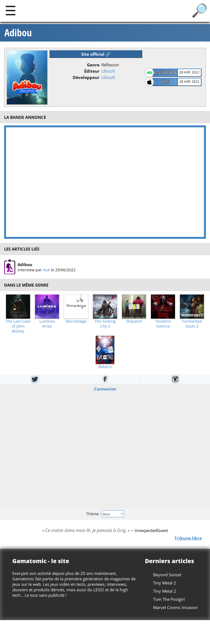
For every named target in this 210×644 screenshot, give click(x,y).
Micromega (76, 321)
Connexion (105, 389)
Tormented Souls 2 (192, 324)
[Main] (11, 10)
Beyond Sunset (167, 575)
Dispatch (134, 321)
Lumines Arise (47, 324)
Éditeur (92, 71)
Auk (46, 270)
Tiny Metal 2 (165, 583)
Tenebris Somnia (163, 324)
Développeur (86, 77)
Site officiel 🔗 (96, 54)
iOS (165, 82)
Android (165, 72)
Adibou (18, 33)
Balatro (105, 367)
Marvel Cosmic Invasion (175, 607)
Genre (93, 65)
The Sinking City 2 (105, 324)
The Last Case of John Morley (18, 326)
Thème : (105, 514)
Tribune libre (188, 538)
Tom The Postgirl (169, 599)
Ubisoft (108, 71)
